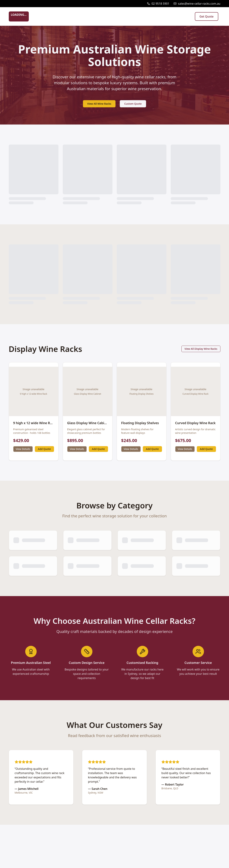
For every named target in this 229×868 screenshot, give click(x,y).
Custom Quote (133, 104)
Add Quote (44, 449)
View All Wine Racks (99, 104)
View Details (23, 449)
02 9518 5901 (160, 4)
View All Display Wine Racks (201, 349)
